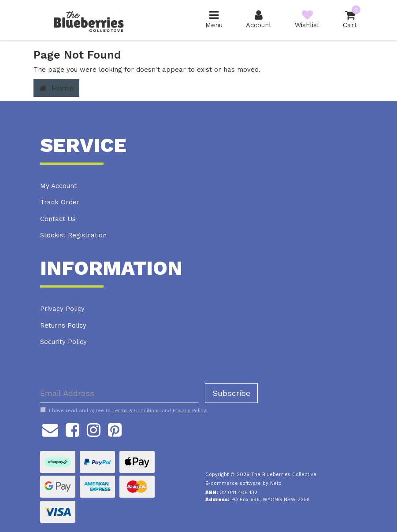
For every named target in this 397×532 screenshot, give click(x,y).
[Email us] (50, 429)
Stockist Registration (73, 235)
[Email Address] (119, 393)
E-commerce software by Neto (243, 483)
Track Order (60, 202)
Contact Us (58, 219)
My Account (58, 186)
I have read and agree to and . (124, 410)
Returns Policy (63, 325)
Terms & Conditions (136, 411)
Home (56, 88)
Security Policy (63, 342)
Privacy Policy (62, 309)
